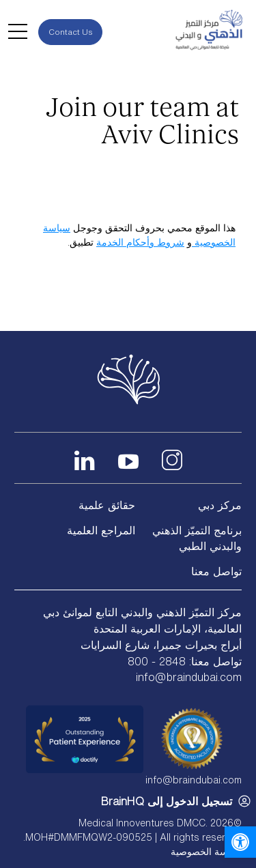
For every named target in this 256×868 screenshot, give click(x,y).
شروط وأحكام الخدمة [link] (140, 242)
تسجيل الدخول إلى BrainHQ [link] (167, 801)
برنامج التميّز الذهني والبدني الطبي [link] (197, 538)
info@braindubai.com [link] (189, 677)
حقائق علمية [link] (107, 505)
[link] (240, 842)
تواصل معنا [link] (216, 571)
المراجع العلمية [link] (101, 530)
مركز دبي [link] (220, 505)
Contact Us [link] (70, 32)
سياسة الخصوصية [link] (206, 851)
